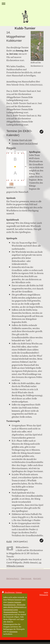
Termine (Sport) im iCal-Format (25, 143)
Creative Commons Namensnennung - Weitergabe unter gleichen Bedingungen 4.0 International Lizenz (15, 606)
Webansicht (44, 595)
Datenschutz (13, 579)
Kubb (9, 542)
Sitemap (19, 592)
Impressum (26, 579)
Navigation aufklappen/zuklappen (25, 4)
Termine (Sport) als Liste (22, 140)
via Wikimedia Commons (24, 564)
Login (46, 592)
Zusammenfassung (11, 612)
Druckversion (8, 592)
